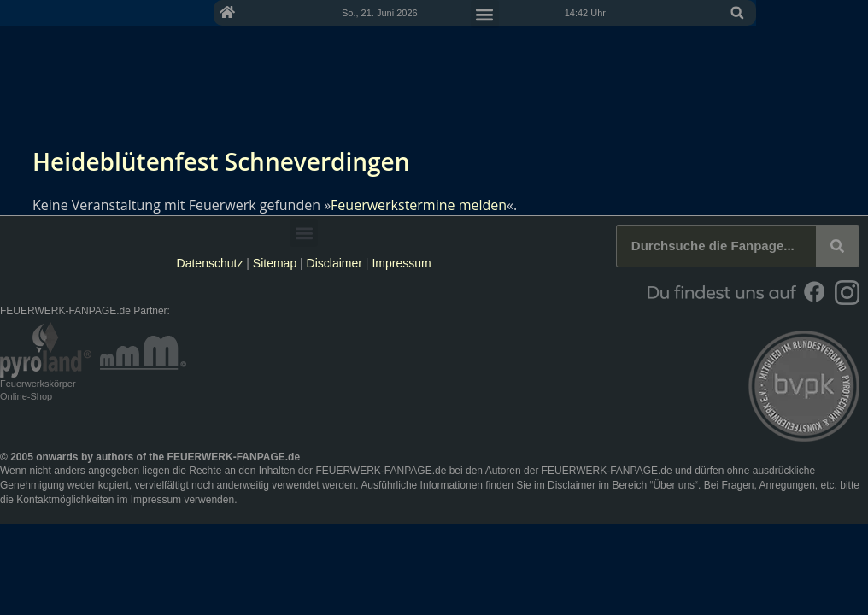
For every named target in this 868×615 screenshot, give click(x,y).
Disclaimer (334, 263)
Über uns (674, 485)
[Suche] (837, 246)
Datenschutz (210, 263)
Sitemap (276, 263)
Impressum (401, 263)
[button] (849, 13)
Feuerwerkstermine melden (419, 205)
